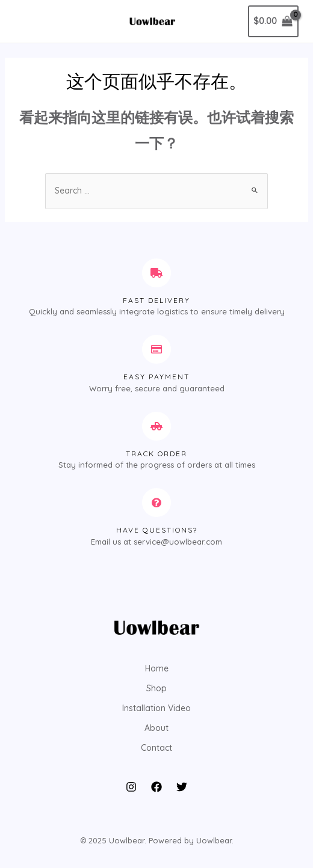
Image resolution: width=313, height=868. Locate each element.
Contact (156, 748)
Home (157, 668)
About (156, 728)
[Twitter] (182, 787)
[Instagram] (131, 787)
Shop (156, 688)
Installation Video (156, 708)
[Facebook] (156, 787)
